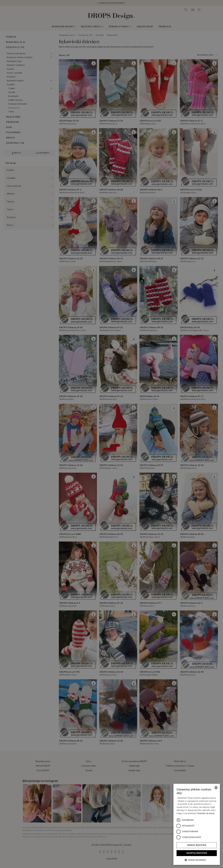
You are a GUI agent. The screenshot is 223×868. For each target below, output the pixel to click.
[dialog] (197, 824)
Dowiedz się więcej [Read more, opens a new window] (206, 813)
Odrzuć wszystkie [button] (197, 845)
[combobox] (216, 788)
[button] (197, 860)
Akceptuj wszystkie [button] (197, 853)
